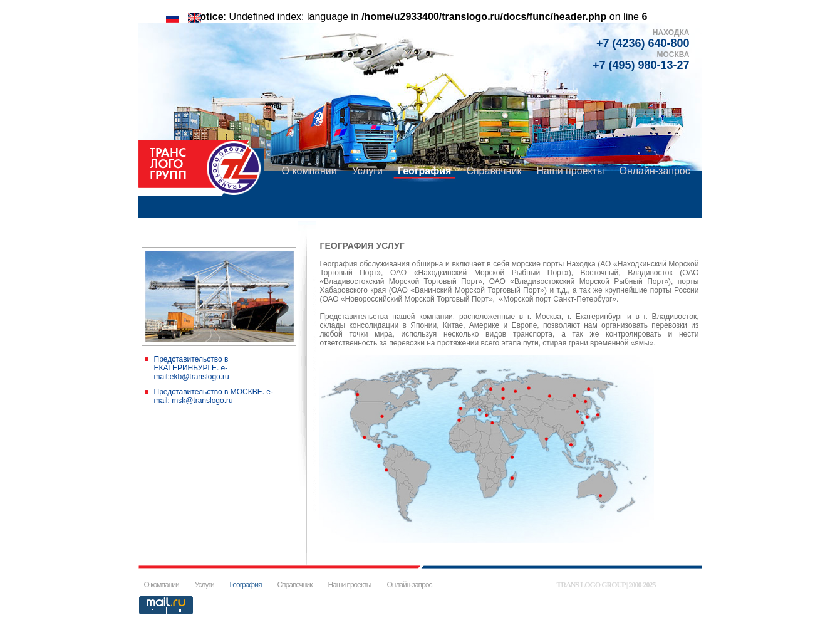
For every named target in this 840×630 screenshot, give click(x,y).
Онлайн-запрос (654, 171)
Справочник (494, 171)
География (424, 171)
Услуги (367, 171)
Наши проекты (570, 171)
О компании (309, 171)
